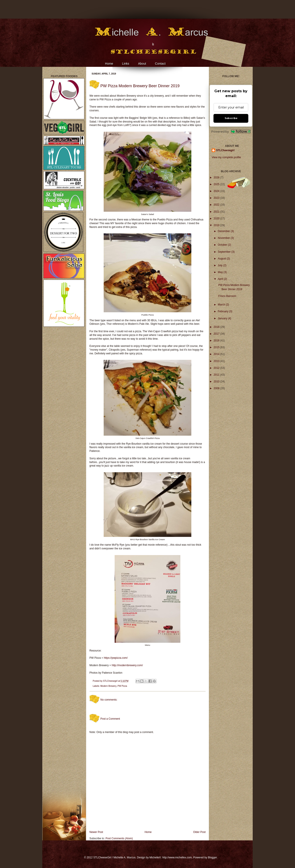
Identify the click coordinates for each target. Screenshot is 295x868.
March (222, 305)
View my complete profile (226, 157)
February (223, 311)
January (223, 318)
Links (126, 64)
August (222, 259)
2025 (217, 184)
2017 (217, 334)
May (221, 272)
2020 (217, 218)
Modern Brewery (108, 686)
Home (109, 64)
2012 (217, 368)
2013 (217, 361)
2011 (217, 375)
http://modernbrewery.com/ (127, 665)
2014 (217, 354)
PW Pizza (122, 686)
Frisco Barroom (227, 296)
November (224, 238)
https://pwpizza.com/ (116, 658)
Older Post (199, 832)
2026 (217, 178)
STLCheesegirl (111, 681)
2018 (217, 327)
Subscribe (231, 118)
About (142, 64)
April (221, 279)
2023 (217, 198)
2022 (217, 205)
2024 (217, 191)
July (221, 265)
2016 (217, 341)
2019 (217, 225)
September (225, 252)
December (224, 231)
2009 (217, 388)
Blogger (212, 857)
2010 (217, 382)
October (223, 245)
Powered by (231, 132)
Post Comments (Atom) (119, 838)
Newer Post (96, 832)
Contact (160, 64)
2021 (217, 212)
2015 (217, 347)
